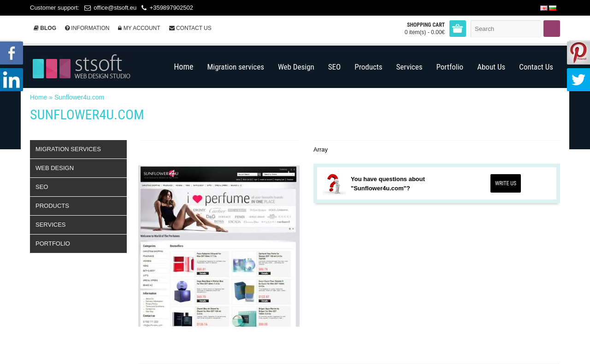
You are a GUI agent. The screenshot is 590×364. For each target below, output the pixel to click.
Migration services (68, 149)
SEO (42, 187)
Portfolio (53, 244)
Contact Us (190, 28)
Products (52, 206)
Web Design (55, 168)
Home (38, 97)
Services (51, 225)
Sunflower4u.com (79, 97)
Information (87, 28)
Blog (45, 28)
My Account (139, 28)
